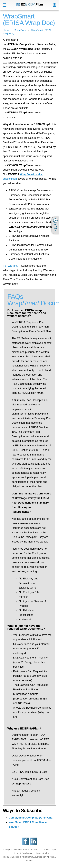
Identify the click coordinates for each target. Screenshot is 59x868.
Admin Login (50, 850)
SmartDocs (20, 30)
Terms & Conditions (23, 853)
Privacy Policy (42, 853)
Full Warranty (11, 266)
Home (6, 30)
